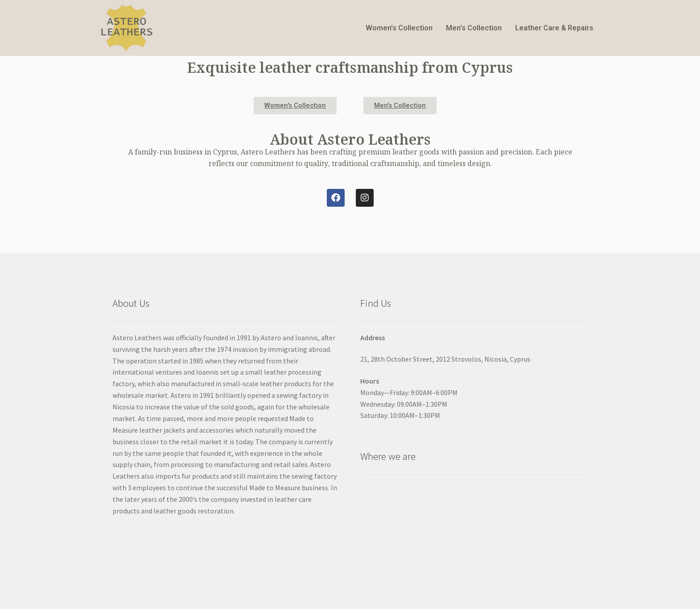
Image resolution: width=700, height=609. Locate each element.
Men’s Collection (474, 28)
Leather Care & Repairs (554, 28)
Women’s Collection (399, 28)
